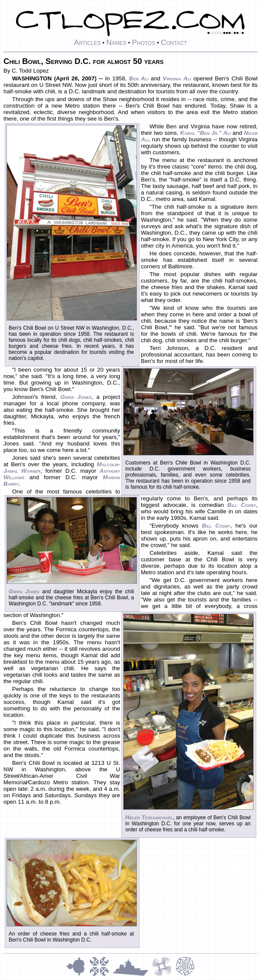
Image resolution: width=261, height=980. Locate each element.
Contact (174, 42)
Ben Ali (139, 78)
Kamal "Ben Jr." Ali (205, 133)
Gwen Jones (24, 591)
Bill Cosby (242, 505)
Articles (87, 42)
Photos (143, 42)
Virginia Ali (177, 78)
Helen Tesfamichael (149, 817)
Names (116, 42)
